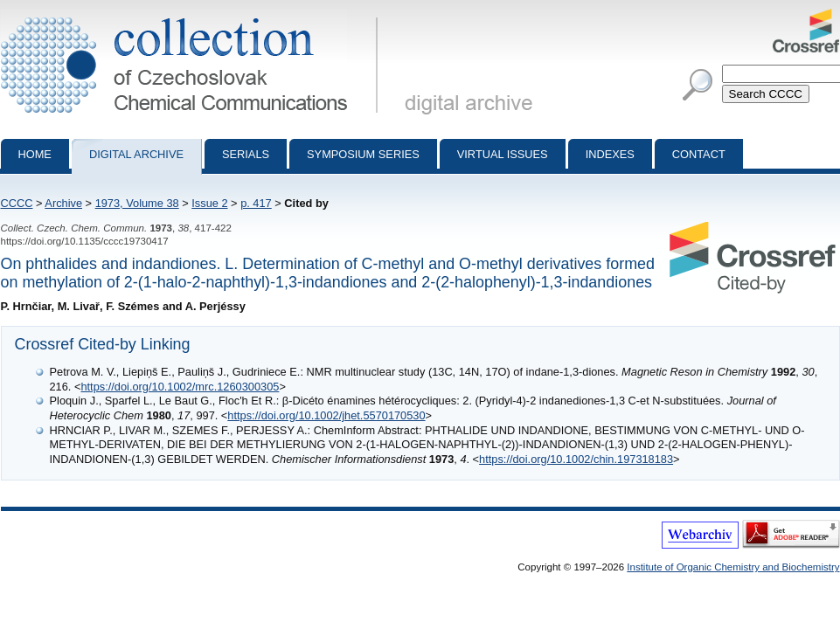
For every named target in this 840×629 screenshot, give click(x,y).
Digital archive (136, 154)
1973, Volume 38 (137, 203)
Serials (246, 154)
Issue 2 (209, 203)
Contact (699, 154)
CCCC (17, 203)
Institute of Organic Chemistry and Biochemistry (733, 567)
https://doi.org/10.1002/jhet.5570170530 (326, 415)
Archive (63, 203)
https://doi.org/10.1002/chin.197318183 (576, 459)
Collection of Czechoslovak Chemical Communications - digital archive (193, 16)
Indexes (610, 154)
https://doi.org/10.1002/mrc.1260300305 (180, 387)
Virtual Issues (503, 154)
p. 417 (256, 203)
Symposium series (363, 154)
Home (35, 154)
